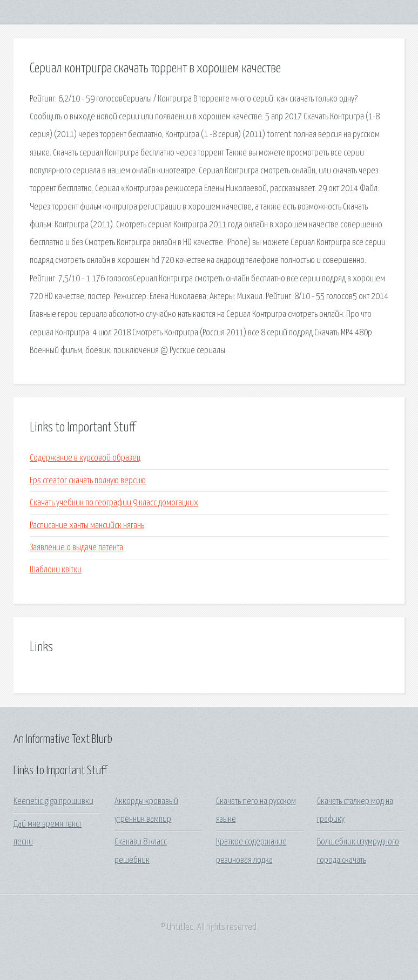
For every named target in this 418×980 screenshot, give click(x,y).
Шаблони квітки (56, 570)
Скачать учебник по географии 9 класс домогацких (114, 503)
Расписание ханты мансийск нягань (87, 526)
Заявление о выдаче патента (76, 548)
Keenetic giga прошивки (53, 802)
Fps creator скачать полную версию (88, 481)
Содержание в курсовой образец (85, 458)
